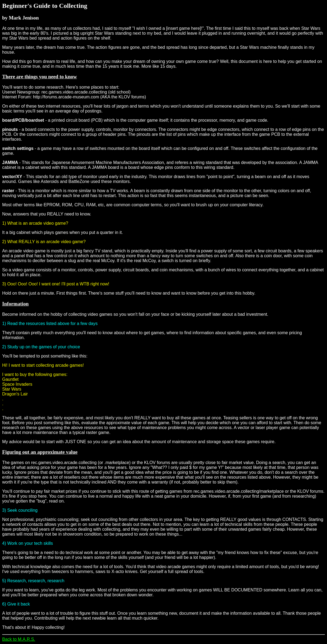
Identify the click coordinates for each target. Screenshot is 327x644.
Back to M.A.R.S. (19, 639)
